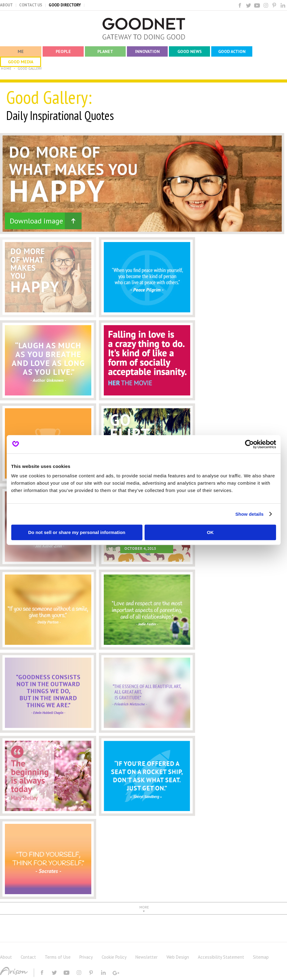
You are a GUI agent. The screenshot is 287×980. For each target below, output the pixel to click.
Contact (28, 957)
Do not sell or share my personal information (77, 532)
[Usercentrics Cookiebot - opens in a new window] (249, 444)
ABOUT (6, 5)
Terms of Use (58, 957)
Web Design (178, 957)
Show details (249, 514)
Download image (36, 221)
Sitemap (261, 957)
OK (210, 532)
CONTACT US (31, 5)
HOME (6, 68)
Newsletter (147, 957)
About (6, 957)
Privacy (86, 957)
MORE (144, 907)
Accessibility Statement (221, 957)
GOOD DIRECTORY (65, 5)
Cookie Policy (114, 957)
